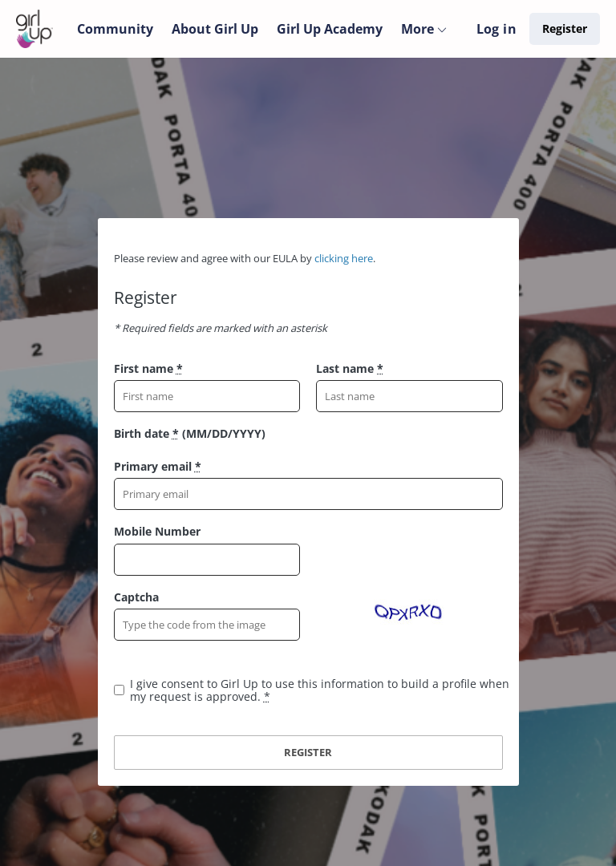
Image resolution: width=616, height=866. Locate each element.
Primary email (158, 466)
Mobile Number (157, 531)
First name (148, 368)
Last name (350, 368)
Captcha (136, 597)
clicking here (344, 258)
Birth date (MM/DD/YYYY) (190, 433)
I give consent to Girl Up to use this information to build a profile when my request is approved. (320, 690)
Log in (496, 29)
